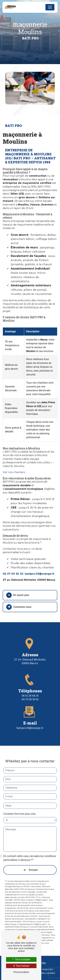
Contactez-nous (19, 607)
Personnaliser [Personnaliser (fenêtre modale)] (21, 972)
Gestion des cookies (43, 973)
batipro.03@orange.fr (30, 723)
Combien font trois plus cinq (19, 809)
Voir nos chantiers (14, 472)
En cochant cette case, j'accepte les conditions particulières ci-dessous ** (30, 853)
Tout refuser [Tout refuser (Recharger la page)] (21, 966)
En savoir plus (18, 595)
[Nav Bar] (50, 7)
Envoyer (33, 865)
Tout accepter (21, 959)
